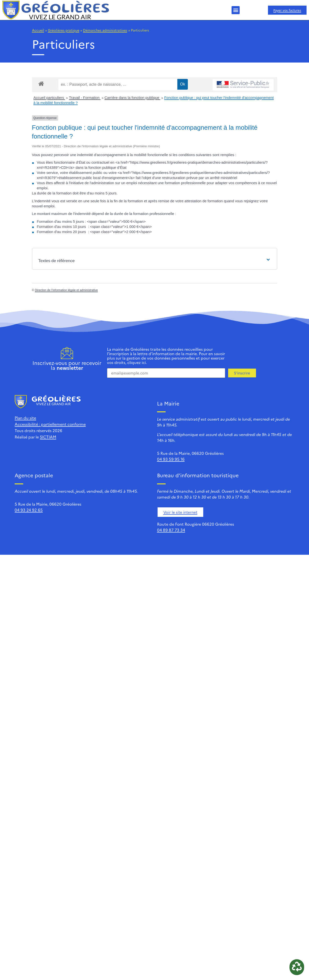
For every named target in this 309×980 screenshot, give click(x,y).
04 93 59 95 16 (171, 459)
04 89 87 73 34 (171, 530)
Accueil (38, 30)
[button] (236, 10)
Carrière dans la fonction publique (132, 98)
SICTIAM (48, 437)
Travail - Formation (85, 98)
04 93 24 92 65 (29, 510)
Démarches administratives (105, 30)
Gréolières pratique (64, 30)
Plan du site (25, 418)
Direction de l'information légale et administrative (66, 290)
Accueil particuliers (49, 98)
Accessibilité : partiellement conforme (50, 424)
